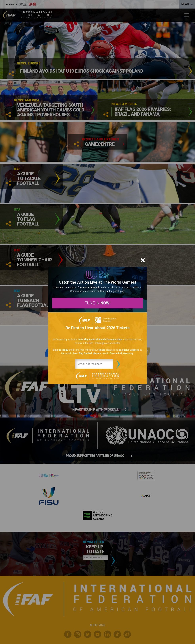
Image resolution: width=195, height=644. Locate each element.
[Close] (143, 260)
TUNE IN (98, 303)
